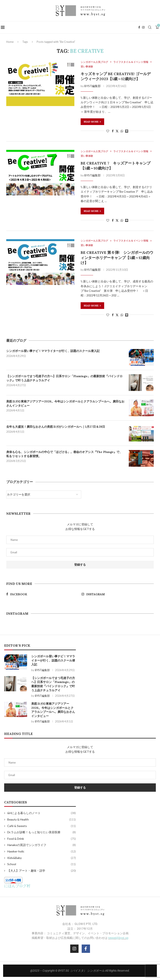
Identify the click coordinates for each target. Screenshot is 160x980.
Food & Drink (42, 839)
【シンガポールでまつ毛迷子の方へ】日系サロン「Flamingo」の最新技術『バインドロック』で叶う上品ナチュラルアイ (64, 378)
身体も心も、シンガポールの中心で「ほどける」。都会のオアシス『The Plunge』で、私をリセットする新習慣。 (64, 454)
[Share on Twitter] (117, 131)
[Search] (151, 27)
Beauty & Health (42, 819)
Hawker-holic (42, 851)
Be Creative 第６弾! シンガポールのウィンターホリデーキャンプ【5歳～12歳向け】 (117, 258)
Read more (92, 122)
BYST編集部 (92, 86)
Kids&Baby (42, 858)
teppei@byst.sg (118, 938)
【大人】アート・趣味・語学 (42, 871)
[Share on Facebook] (113, 131)
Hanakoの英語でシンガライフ (42, 845)
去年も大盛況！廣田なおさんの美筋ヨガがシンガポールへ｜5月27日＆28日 (56, 427)
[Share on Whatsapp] (122, 131)
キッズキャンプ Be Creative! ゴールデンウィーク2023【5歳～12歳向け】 (116, 76)
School (42, 864)
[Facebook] (140, 27)
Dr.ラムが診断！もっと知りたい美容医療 (42, 832)
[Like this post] (108, 131)
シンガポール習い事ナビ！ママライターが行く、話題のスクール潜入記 (53, 351)
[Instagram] (144, 27)
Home (10, 42)
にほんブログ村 (17, 886)
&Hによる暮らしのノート (42, 813)
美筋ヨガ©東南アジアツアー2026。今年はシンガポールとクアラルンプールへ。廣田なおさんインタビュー (65, 403)
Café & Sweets (42, 826)
